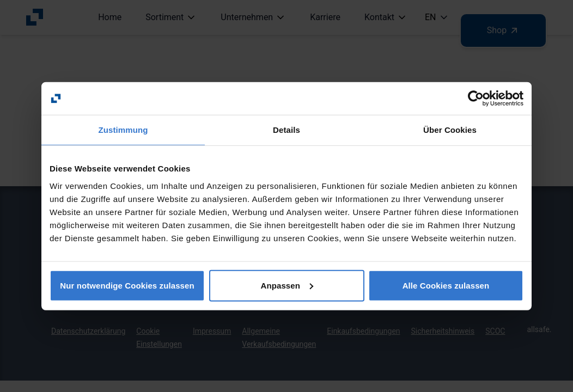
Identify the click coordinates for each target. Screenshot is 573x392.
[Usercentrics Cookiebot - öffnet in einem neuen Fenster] (476, 99)
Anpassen (287, 285)
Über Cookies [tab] (450, 130)
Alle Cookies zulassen (446, 285)
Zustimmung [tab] (123, 130)
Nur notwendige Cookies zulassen (127, 285)
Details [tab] (286, 130)
